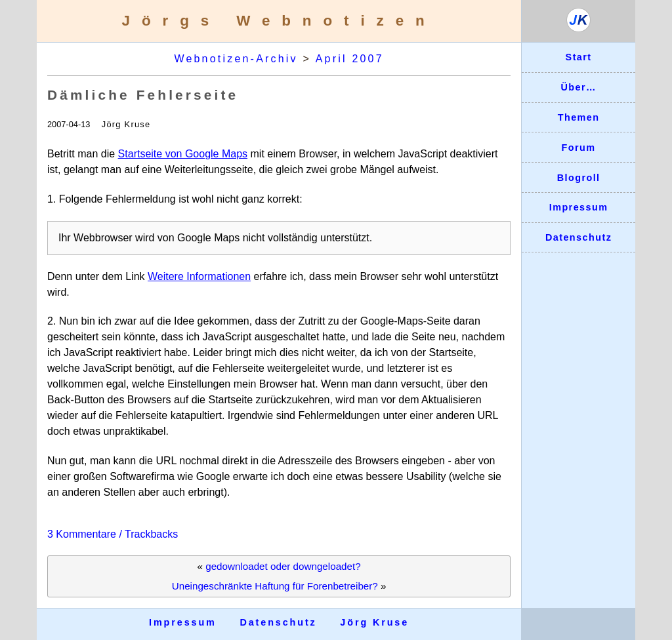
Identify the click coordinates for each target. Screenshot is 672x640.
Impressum (579, 207)
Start (579, 57)
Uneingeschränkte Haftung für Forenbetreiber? (275, 586)
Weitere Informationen (199, 276)
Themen (579, 117)
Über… (578, 87)
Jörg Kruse (374, 622)
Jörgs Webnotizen (279, 21)
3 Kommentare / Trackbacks (113, 534)
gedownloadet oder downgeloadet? (283, 566)
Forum (579, 148)
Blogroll (579, 178)
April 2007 (350, 59)
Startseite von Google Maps (183, 154)
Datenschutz (578, 237)
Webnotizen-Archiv (236, 59)
